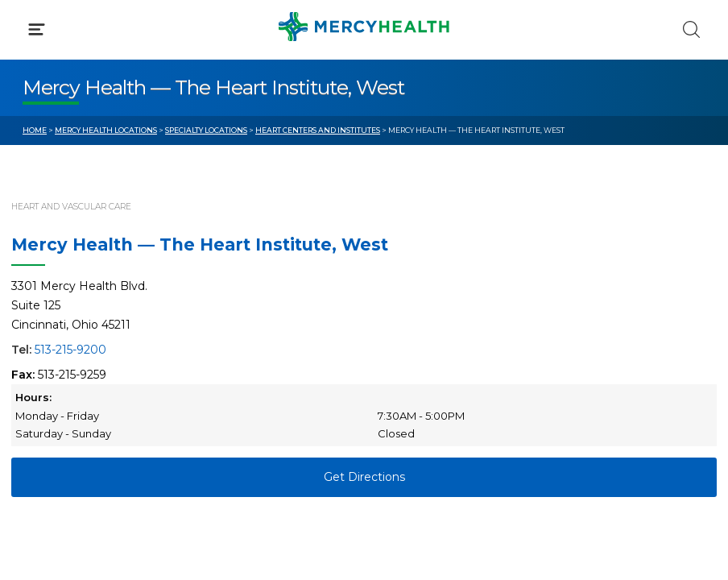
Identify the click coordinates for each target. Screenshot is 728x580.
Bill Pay (44, 338)
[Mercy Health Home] (31, 25)
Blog (400, 309)
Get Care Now (63, 309)
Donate (408, 369)
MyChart (412, 338)
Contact (45, 369)
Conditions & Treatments (96, 151)
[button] (364, 81)
